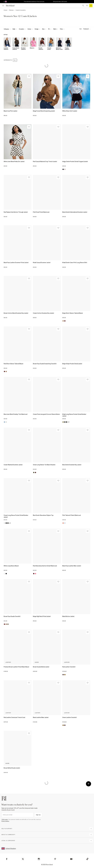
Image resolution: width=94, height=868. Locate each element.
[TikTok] (87, 859)
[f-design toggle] (37, 29)
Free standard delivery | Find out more (34, 2)
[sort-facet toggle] (84, 29)
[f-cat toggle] (7, 29)
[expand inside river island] (91, 841)
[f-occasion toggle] (22, 29)
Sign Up (38, 815)
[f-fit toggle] (50, 29)
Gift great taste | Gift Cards (60, 2)
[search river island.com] (83, 6)
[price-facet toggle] (62, 29)
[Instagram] (39, 859)
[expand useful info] (91, 835)
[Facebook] (7, 859)
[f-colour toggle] (30, 29)
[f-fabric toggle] (56, 29)
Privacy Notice (5, 821)
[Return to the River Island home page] (11, 6)
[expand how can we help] (91, 829)
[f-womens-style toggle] (15, 29)
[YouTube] (71, 859)
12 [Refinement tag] (15, 60)
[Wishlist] (29, 76)
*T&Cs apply (5, 819)
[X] (23, 859)
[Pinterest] (55, 859)
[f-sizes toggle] (44, 29)
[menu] (3, 6)
